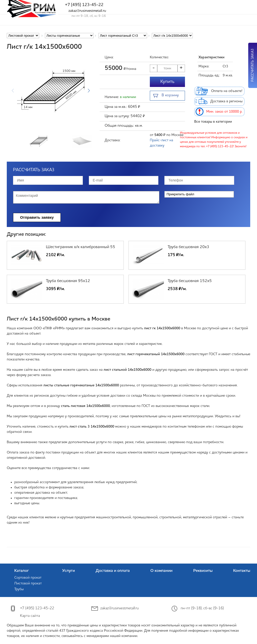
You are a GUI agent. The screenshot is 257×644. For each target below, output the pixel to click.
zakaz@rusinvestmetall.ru (87, 11)
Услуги (69, 571)
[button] (89, 91)
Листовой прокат (28, 583)
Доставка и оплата (113, 571)
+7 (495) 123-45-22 (84, 5)
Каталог (22, 571)
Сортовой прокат (28, 578)
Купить (167, 82)
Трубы (19, 589)
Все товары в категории (213, 122)
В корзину (166, 96)
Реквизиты (203, 571)
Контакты (242, 571)
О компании (161, 571)
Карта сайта (30, 616)
